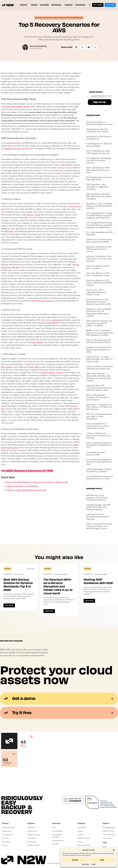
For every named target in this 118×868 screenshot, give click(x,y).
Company (69, 5)
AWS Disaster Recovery (44, 18)
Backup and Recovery (74, 18)
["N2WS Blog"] (59, 827)
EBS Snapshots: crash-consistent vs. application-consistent (98, 187)
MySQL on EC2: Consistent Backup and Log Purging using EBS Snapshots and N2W (100, 333)
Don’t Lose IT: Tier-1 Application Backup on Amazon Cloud (96, 292)
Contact (93, 864)
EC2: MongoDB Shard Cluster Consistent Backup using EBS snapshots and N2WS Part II (99, 225)
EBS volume (67, 165)
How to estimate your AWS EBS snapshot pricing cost (98, 152)
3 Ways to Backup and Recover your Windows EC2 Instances (99, 436)
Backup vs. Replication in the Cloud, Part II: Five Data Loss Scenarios (99, 259)
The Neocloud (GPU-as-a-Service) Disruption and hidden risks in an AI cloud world (58, 586)
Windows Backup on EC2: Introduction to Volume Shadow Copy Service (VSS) (99, 302)
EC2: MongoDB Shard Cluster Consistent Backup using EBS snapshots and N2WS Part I (99, 216)
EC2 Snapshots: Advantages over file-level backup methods (99, 161)
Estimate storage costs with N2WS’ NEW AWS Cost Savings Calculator (98, 507)
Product (24, 5)
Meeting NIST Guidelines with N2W (98, 581)
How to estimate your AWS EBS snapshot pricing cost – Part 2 (98, 170)
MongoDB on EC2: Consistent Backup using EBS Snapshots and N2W (99, 206)
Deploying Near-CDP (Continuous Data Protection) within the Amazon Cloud (99, 388)
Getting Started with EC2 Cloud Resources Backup (97, 130)
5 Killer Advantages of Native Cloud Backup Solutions (99, 470)
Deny (102, 860)
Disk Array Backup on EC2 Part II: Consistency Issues (98, 274)
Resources (57, 5)
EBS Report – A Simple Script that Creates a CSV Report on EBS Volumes (99, 407)
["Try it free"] (9, 838)
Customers (80, 5)
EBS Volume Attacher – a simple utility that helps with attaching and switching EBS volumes (99, 377)
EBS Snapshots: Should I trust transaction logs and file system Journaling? (99, 323)
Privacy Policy (85, 864)
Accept (75, 860)
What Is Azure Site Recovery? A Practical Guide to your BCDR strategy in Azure (99, 526)
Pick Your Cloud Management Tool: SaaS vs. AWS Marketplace (99, 416)
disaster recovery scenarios (17, 149)
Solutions (44, 5)
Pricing (34, 5)
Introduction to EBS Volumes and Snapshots (99, 138)
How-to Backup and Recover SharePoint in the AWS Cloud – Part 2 (100, 462)
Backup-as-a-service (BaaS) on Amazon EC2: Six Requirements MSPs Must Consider (99, 313)
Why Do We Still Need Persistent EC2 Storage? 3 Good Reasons (98, 397)
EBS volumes (7, 367)
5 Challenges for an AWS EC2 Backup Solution (99, 145)
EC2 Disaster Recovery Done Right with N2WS (99, 178)
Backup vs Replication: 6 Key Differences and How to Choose (99, 249)
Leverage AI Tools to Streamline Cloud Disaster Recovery (98, 517)
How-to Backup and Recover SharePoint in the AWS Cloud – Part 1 (100, 445)
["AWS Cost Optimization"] (34, 831)
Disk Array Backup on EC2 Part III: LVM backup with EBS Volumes (99, 283)
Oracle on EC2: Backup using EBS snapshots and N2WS (99, 241)
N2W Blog (8, 569)
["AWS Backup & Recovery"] (9, 831)
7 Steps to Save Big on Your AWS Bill (21, 486)
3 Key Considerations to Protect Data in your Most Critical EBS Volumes (98, 426)
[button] (114, 850)
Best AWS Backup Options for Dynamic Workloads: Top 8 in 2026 (18, 585)
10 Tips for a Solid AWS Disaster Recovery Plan (26, 490)
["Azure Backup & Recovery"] (9, 835)
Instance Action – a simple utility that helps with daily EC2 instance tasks (99, 359)
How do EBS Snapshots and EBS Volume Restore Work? (98, 341)
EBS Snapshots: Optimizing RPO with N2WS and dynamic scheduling (99, 196)
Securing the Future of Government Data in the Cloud (99, 123)
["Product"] (9, 827)
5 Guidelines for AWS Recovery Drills (95, 454)
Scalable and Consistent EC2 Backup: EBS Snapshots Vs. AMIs (99, 350)
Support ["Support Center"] (106, 823)
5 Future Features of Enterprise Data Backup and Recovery (100, 368)
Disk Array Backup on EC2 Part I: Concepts (98, 267)
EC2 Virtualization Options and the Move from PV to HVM (100, 478)
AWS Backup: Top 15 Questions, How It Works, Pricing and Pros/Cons (97, 498)
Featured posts (94, 489)
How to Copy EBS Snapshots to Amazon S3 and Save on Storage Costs (37, 482)
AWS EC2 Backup (59, 18)
